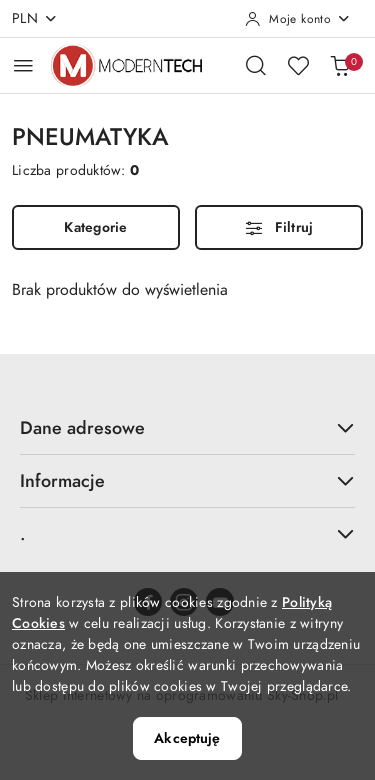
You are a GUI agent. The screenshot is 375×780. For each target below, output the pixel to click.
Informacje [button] (187, 480)
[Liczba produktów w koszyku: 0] (340, 65)
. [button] (187, 533)
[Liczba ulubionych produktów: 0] (298, 65)
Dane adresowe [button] (187, 427)
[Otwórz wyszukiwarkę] (256, 65)
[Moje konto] (298, 19)
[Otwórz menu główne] (23, 65)
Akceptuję (187, 738)
